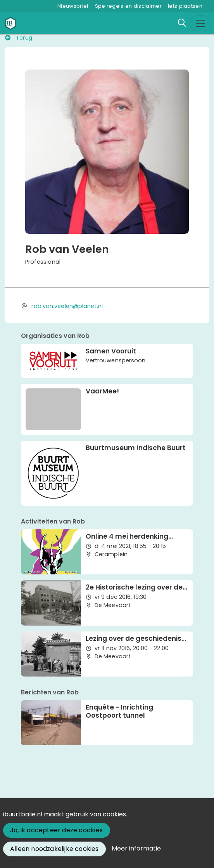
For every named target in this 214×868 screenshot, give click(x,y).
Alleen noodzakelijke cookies (54, 849)
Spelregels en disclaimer (128, 6)
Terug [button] (19, 38)
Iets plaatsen (185, 6)
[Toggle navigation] (200, 23)
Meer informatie (136, 848)
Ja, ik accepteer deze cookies (56, 830)
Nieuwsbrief (73, 6)
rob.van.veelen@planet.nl (67, 306)
